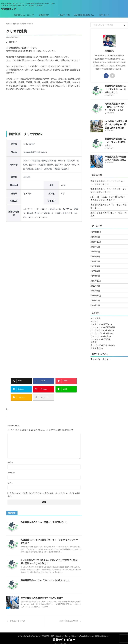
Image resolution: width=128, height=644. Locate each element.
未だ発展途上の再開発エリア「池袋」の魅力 (41, 594)
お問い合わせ (104, 15)
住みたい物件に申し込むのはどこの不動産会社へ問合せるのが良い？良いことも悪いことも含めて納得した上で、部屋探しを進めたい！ (64, 632)
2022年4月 (95, 283)
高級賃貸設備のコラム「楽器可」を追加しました (43, 518)
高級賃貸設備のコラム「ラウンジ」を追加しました (44, 577)
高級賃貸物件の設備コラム (84, 15)
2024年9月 (95, 244)
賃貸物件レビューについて (24, 15)
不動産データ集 (64, 15)
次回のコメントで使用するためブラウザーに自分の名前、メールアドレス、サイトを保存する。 (44, 491)
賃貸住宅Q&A (44, 15)
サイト (10, 479)
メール (11, 469)
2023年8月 (95, 259)
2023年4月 (95, 268)
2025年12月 (95, 229)
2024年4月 (95, 249)
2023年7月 (95, 263)
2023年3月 (95, 273)
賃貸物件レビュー (11, 9)
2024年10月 (95, 239)
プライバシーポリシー (99, 356)
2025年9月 (95, 234)
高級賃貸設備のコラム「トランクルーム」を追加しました (109, 183)
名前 (10, 459)
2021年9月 (95, 298)
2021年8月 (95, 302)
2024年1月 (95, 254)
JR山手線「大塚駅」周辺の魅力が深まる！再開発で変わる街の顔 (116, 124)
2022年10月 (95, 278)
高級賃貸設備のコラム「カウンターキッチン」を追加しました (116, 106)
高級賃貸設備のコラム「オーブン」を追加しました (109, 207)
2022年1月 (95, 288)
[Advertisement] (44, 111)
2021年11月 (95, 293)
